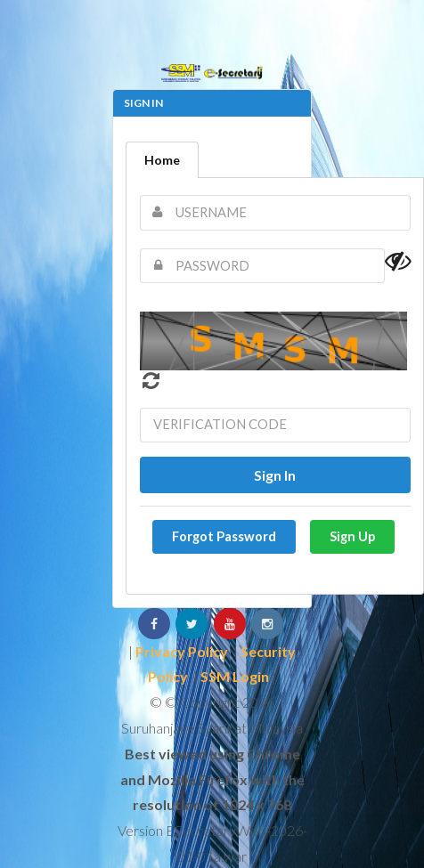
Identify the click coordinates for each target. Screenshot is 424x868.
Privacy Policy (182, 651)
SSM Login (235, 676)
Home (162, 160)
